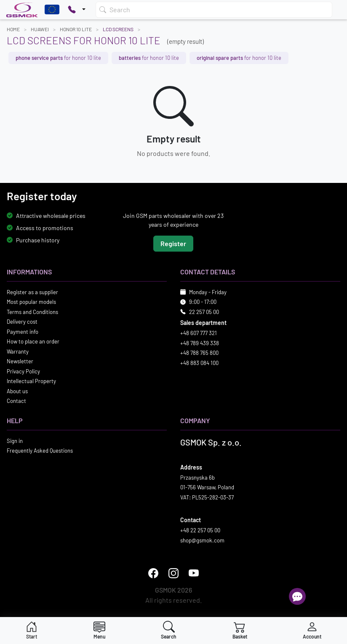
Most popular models (31, 302)
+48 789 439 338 (200, 343)
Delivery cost (22, 322)
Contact (16, 401)
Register (173, 243)
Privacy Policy (23, 371)
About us (17, 391)
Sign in (15, 441)
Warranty (18, 352)
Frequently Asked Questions (40, 451)
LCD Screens (118, 29)
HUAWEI (40, 29)
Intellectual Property (31, 381)
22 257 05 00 (204, 312)
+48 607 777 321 (199, 333)
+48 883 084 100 (199, 363)
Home (13, 29)
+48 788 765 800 (199, 353)
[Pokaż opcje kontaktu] (77, 10)
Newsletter (20, 361)
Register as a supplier (32, 292)
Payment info (23, 332)
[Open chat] (297, 596)
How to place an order (33, 341)
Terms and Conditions (32, 312)
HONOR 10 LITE (76, 29)
